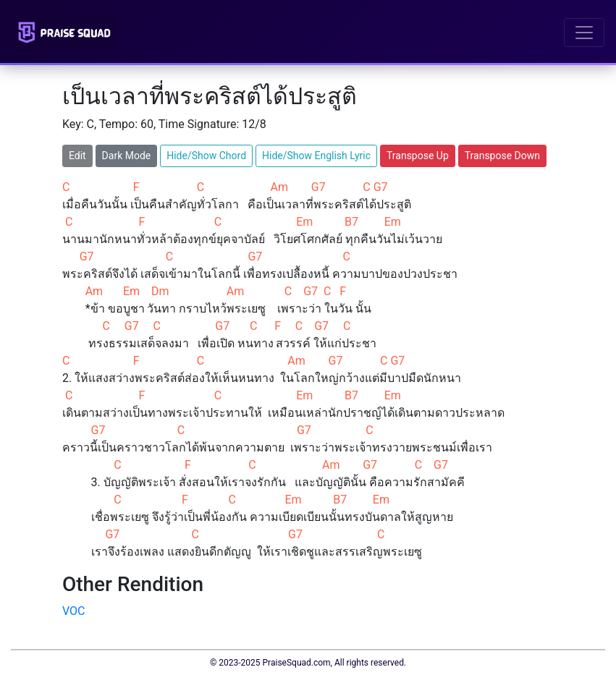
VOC (74, 611)
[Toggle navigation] (584, 33)
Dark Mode (127, 156)
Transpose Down (502, 156)
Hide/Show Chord (206, 156)
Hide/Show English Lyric (316, 156)
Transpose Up (418, 156)
